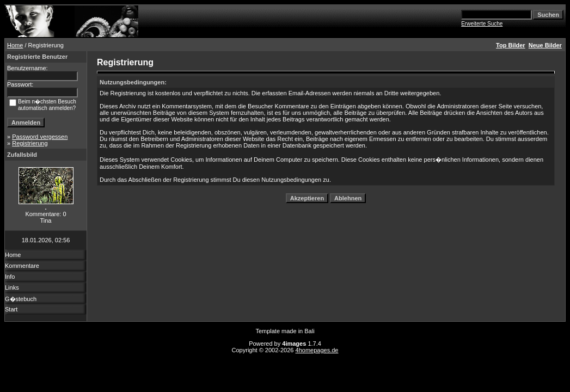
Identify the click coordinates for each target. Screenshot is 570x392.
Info (10, 277)
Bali (309, 331)
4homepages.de (317, 350)
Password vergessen (40, 137)
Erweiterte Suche (482, 24)
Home (15, 45)
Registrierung (30, 143)
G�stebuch (21, 299)
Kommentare (22, 266)
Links (12, 287)
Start (11, 309)
